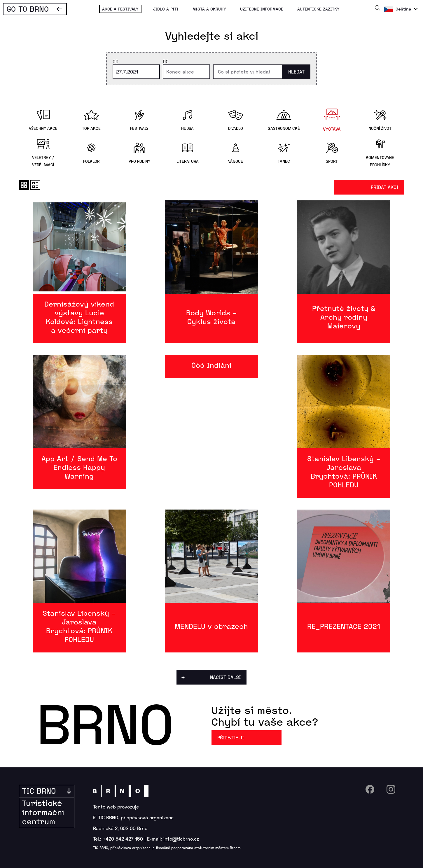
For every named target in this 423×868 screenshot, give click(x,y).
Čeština (403, 9)
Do (166, 61)
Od (116, 61)
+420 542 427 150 (123, 839)
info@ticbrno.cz (181, 839)
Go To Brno (28, 9)
